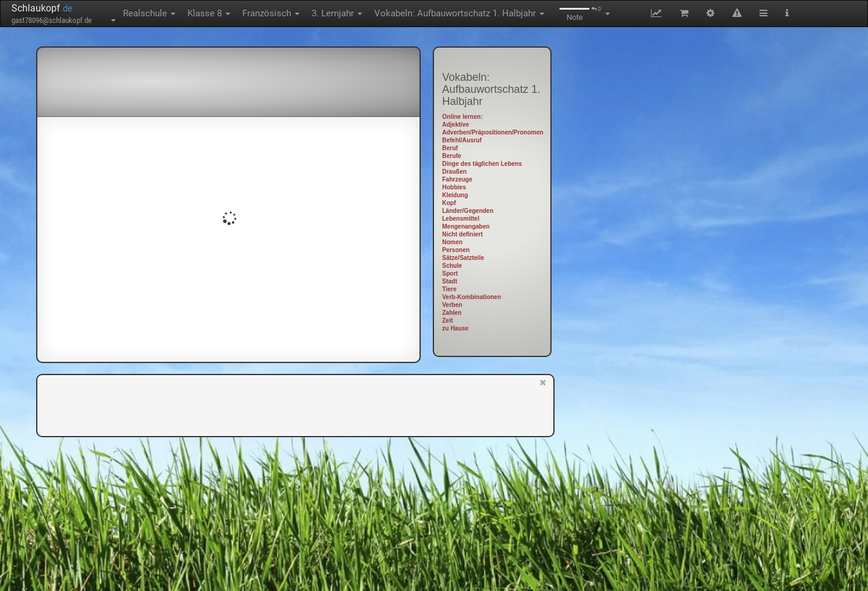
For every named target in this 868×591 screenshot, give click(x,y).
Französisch (271, 13)
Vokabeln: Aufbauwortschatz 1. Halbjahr (459, 13)
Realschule (149, 13)
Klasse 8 (209, 13)
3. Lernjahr (337, 13)
